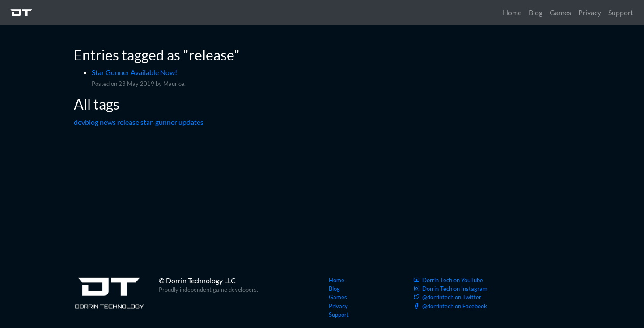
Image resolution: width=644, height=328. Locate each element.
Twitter (447, 297)
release (128, 122)
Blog (536, 12)
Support (621, 12)
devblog (86, 122)
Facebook (450, 306)
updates (191, 122)
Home (512, 12)
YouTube (448, 280)
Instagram (451, 289)
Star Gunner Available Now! (134, 72)
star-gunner (159, 122)
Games (560, 12)
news (108, 122)
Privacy (590, 12)
